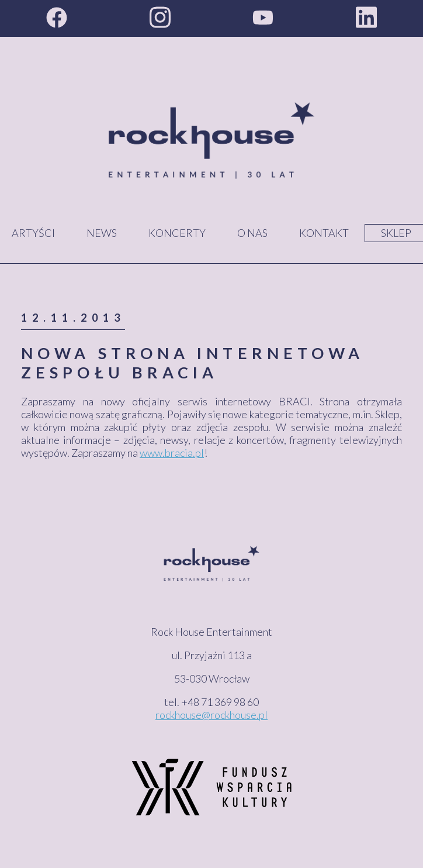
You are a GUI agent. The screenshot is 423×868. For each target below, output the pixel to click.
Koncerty (177, 233)
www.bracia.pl (172, 453)
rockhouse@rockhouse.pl (211, 715)
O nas (252, 233)
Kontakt (324, 233)
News (102, 233)
